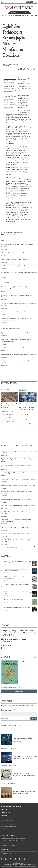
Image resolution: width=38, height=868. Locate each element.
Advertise (14, 3)
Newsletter (5, 809)
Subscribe (29, 2)
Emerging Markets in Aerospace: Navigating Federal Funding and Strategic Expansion (10, 84)
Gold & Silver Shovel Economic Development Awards (13, 838)
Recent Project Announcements (12, 20)
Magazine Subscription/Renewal (11, 806)
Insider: (17, 706)
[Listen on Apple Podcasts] (19, 645)
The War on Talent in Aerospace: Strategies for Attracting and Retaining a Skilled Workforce (10, 106)
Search (24, 13)
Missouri (25, 87)
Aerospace (5, 283)
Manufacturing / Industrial (11, 329)
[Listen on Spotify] (19, 648)
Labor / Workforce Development (8, 826)
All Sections (36, 16)
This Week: (18, 710)
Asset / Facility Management (7, 824)
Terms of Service (31, 867)
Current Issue (5, 812)
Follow (14, 13)
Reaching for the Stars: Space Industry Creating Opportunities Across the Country (10, 91)
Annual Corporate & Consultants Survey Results (12, 841)
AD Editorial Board (28, 16)
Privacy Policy (24, 867)
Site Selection (4, 829)
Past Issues (34, 657)
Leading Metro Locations (7, 843)
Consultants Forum (6, 3)
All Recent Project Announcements (10, 547)
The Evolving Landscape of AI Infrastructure (14, 640)
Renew (35, 2)
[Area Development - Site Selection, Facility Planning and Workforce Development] (19, 8)
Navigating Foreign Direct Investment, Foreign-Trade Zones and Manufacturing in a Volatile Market (18, 633)
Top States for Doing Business (8, 845)
